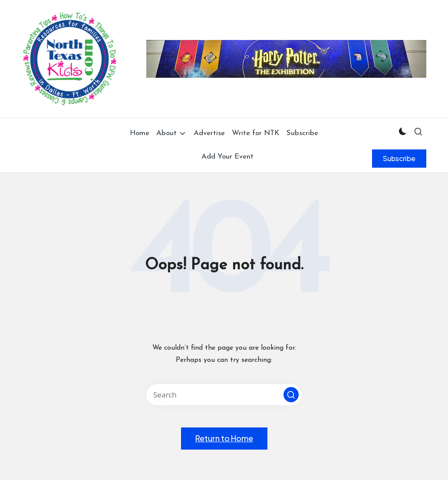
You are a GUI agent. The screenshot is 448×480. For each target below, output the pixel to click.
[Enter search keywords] (224, 395)
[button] (399, 159)
